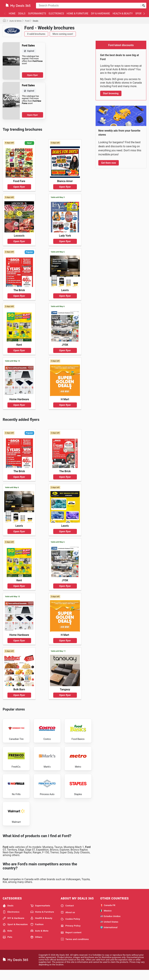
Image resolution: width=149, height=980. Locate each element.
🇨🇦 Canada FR (108, 914)
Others (36, 946)
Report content (71, 942)
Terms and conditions (75, 949)
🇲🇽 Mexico (106, 920)
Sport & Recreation (15, 934)
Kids (7, 940)
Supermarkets (37, 14)
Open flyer (32, 75)
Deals (22, 14)
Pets (8, 946)
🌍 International (109, 937)
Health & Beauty (123, 14)
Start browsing (111, 93)
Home (12, 14)
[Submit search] (144, 6)
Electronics (56, 14)
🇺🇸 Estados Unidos (110, 926)
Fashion (37, 934)
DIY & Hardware (101, 14)
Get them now (109, 163)
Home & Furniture (78, 14)
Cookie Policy (70, 928)
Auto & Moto (16, 21)
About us (68, 922)
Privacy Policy (71, 935)
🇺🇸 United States (109, 931)
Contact (67, 915)
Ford (27, 21)
